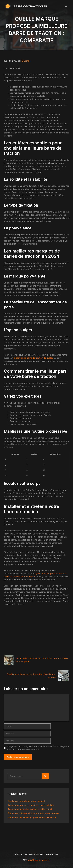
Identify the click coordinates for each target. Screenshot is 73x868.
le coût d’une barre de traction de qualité (33, 358)
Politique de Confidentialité (45, 854)
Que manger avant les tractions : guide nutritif (30, 809)
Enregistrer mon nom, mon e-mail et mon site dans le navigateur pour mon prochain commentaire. (38, 748)
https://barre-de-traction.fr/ (39, 860)
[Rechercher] (45, 776)
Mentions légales (23, 854)
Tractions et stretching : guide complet (26, 801)
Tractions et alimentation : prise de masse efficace (32, 817)
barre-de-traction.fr (30, 6)
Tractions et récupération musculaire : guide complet (33, 813)
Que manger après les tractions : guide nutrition (31, 805)
